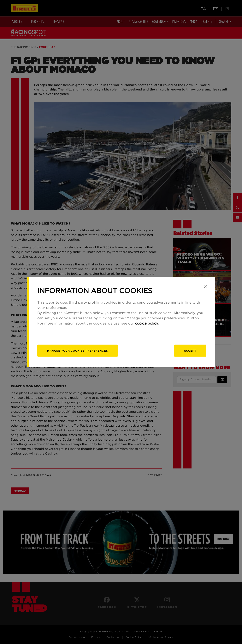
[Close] (205, 287)
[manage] (78, 350)
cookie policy (147, 323)
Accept (190, 350)
